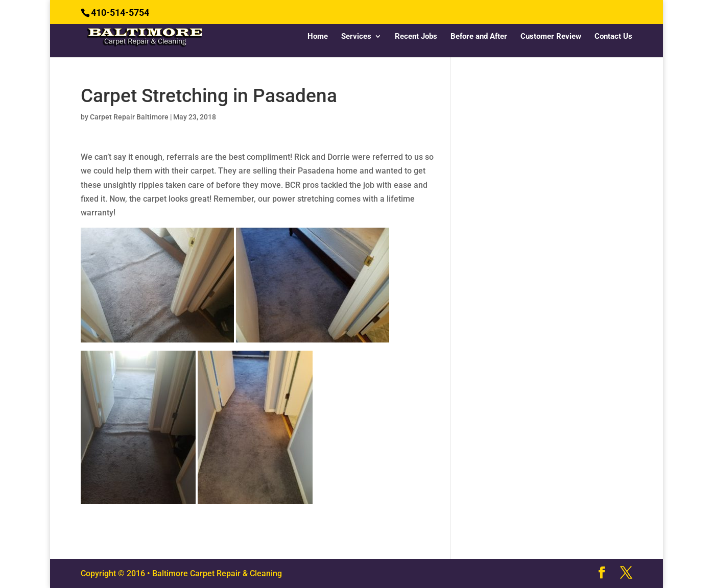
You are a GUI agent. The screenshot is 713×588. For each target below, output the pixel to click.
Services (356, 37)
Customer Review (551, 37)
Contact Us (613, 37)
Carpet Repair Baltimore (129, 117)
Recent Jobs (416, 37)
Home (318, 37)
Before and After (479, 37)
